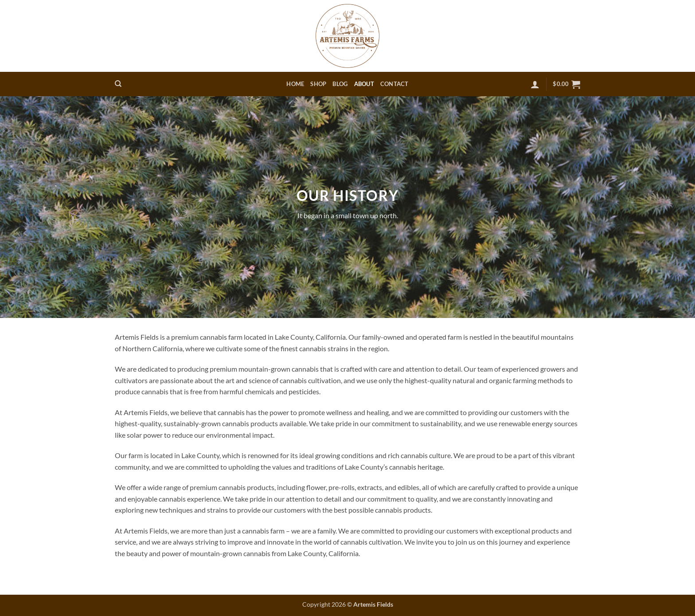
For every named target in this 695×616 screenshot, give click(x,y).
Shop (318, 84)
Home (295, 84)
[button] (535, 84)
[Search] (118, 84)
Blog (340, 84)
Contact (394, 84)
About (364, 84)
